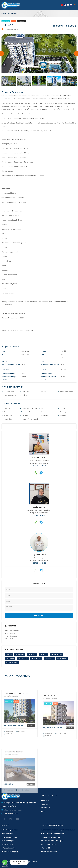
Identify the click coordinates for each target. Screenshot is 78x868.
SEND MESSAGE (39, 615)
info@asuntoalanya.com (39, 463)
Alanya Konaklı (49, 658)
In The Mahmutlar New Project (16, 725)
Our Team (45, 804)
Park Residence (49, 729)
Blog (43, 811)
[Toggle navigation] (75, 5)
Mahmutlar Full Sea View (50, 837)
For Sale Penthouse (9, 837)
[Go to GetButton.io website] (5, 866)
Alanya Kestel (10, 658)
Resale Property (8, 848)
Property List (14, 14)
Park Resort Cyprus (48, 844)
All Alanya (9, 654)
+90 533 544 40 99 (39, 563)
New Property (7, 844)
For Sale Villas (7, 833)
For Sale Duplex (8, 841)
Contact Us (46, 808)
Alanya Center (20, 654)
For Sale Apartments (10, 830)
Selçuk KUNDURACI (39, 555)
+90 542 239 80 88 (39, 466)
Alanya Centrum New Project (52, 841)
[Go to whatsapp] (5, 862)
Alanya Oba (44, 654)
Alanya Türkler (62, 658)
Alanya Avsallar (36, 658)
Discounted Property (10, 852)
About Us (45, 801)
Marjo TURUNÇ (39, 507)
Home (4, 14)
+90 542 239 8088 (10, 814)
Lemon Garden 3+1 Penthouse (52, 833)
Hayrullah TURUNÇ (39, 457)
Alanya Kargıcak (23, 658)
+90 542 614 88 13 (39, 515)
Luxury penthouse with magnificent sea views (58, 830)
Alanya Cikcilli (32, 654)
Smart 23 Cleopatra (49, 852)
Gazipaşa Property (12, 663)
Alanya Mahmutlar (56, 654)
